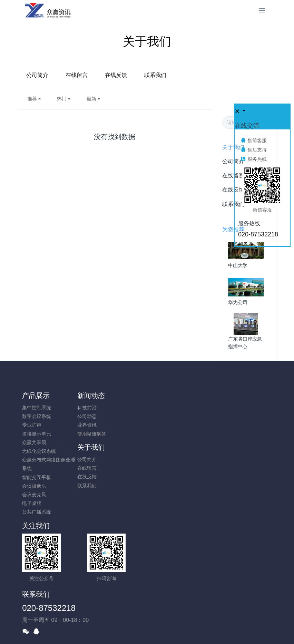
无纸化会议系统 (39, 451)
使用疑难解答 (101, 434)
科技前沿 (97, 408)
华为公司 (238, 302)
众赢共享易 (34, 442)
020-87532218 (178, 542)
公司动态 (97, 416)
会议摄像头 (34, 486)
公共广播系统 (37, 512)
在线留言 (127, 75)
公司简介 (88, 75)
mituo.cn (188, 629)
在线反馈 (167, 75)
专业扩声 (32, 425)
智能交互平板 (37, 477)
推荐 (35, 99)
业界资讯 (97, 425)
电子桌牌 (32, 503)
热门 (64, 99)
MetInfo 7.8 (136, 629)
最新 (94, 99)
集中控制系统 (37, 408)
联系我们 (206, 75)
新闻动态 (101, 396)
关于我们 (165, 396)
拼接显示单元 (37, 434)
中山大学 (238, 265)
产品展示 (36, 396)
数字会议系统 (37, 416)
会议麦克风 (34, 495)
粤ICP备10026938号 (147, 621)
